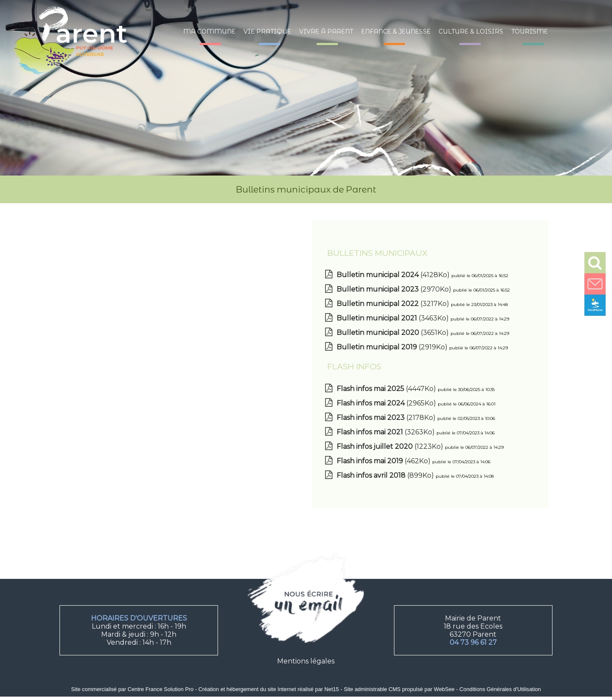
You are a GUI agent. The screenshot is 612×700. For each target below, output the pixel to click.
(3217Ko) (394, 304)
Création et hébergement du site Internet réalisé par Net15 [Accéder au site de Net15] (269, 689)
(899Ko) (386, 475)
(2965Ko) (387, 403)
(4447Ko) (387, 389)
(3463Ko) (394, 318)
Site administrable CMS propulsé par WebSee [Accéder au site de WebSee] (399, 689)
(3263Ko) (387, 432)
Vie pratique (267, 31)
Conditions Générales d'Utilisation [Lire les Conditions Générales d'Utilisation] (500, 689)
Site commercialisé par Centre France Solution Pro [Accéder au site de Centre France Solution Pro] (132, 689)
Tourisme (530, 31)
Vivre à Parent (326, 31)
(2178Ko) (387, 418)
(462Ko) (384, 461)
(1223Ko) (391, 446)
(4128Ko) (394, 275)
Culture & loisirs (471, 31)
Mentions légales (306, 661)
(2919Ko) (393, 347)
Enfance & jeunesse (396, 31)
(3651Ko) (394, 333)
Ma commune (209, 31)
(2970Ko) (395, 289)
